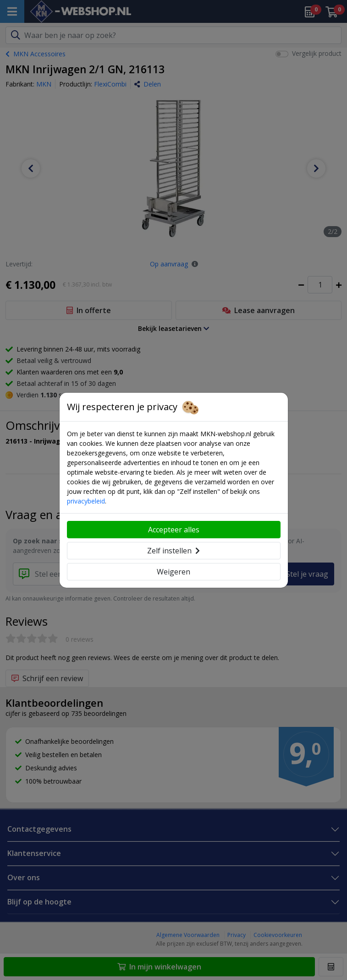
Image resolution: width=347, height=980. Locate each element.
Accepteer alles (174, 530)
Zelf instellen (173, 551)
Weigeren (173, 572)
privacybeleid (86, 501)
